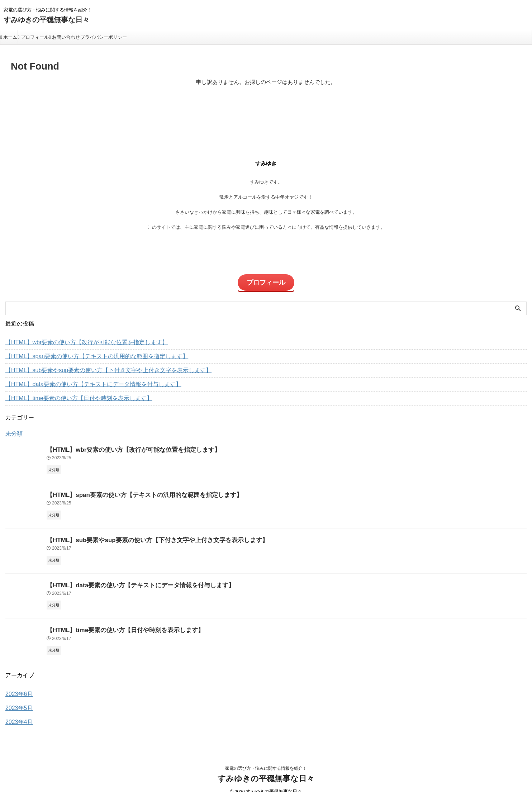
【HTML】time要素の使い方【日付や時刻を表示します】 (70, 394)
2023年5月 (17, 698)
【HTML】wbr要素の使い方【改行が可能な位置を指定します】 (77, 338)
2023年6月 (17, 684)
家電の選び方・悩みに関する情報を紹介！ (266, 758)
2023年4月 (17, 712)
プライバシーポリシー (104, 37)
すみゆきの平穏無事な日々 (47, 20)
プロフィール (33, 37)
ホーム (9, 37)
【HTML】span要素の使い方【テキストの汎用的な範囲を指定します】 (85, 352)
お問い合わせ (65, 37)
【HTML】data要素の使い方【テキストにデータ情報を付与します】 (82, 380)
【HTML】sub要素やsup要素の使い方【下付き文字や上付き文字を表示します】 (96, 366)
